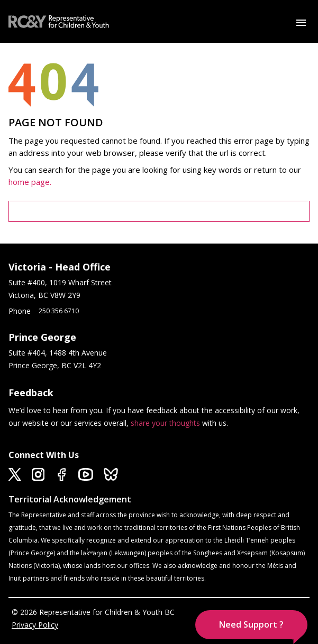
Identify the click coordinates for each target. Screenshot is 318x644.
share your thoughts (165, 423)
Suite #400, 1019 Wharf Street (62, 282)
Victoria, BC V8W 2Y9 (46, 295)
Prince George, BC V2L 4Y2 (55, 365)
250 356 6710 (59, 311)
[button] (251, 625)
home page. (31, 182)
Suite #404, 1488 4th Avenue (59, 353)
